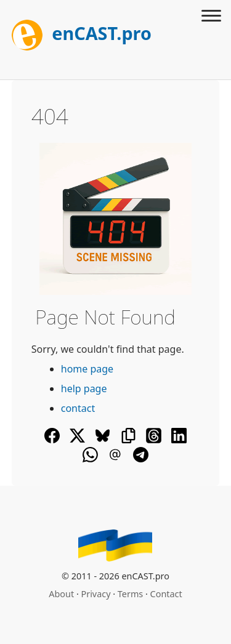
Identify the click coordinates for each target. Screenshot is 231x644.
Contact (166, 594)
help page (84, 388)
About (61, 594)
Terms (130, 594)
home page (87, 369)
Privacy (96, 594)
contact (78, 408)
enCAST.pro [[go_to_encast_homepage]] (82, 33)
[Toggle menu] (211, 17)
